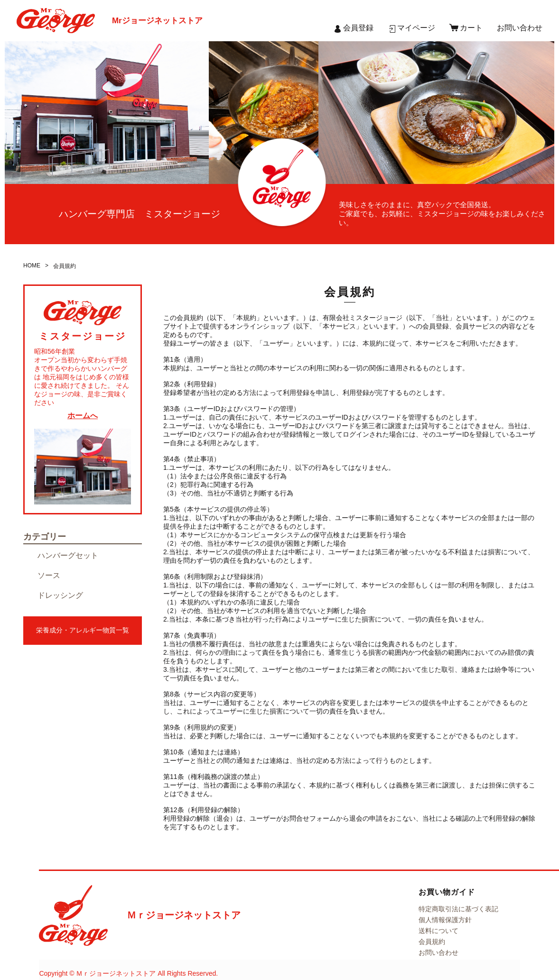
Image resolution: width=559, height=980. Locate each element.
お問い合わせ (520, 28)
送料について (438, 931)
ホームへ (83, 416)
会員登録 (358, 28)
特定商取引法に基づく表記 (458, 909)
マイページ (416, 28)
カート (471, 28)
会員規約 (432, 942)
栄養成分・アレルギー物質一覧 (83, 630)
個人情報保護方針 (445, 920)
